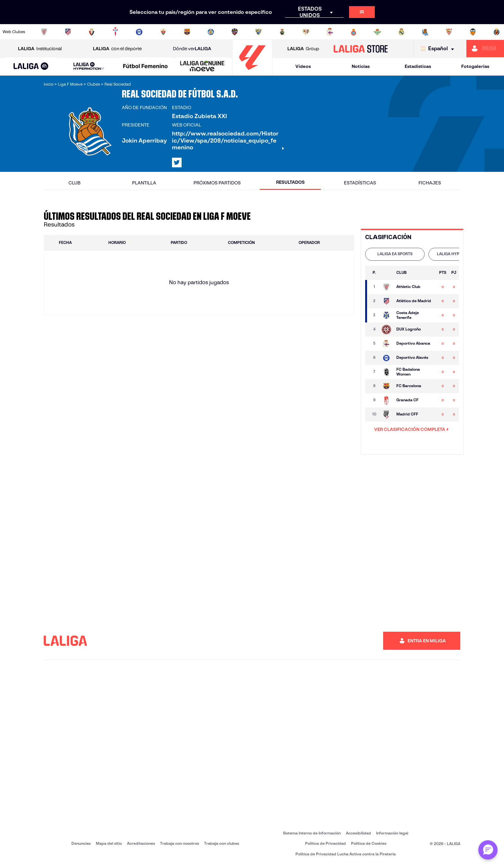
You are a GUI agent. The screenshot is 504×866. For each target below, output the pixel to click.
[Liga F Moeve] (145, 67)
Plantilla (144, 183)
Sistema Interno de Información (312, 833)
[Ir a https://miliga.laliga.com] (485, 49)
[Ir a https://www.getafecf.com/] (211, 32)
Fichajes (430, 183)
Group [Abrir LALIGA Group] (303, 49)
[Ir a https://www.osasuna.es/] (92, 32)
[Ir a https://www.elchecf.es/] (163, 32)
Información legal (392, 833)
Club (74, 183)
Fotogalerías (475, 66)
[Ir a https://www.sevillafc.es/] (449, 32)
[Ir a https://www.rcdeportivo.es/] (330, 32)
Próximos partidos (217, 183)
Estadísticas (418, 66)
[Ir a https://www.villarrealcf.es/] (497, 32)
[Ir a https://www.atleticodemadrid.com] (68, 32)
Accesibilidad (358, 833)
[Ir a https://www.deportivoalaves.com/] (139, 32)
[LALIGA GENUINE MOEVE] (202, 67)
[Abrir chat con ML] (488, 850)
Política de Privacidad (325, 843)
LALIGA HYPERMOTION (458, 254)
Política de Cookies (369, 843)
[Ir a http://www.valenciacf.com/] (473, 32)
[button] (31, 66)
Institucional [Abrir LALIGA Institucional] (40, 49)
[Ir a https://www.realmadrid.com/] (401, 32)
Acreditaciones (141, 843)
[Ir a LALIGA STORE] (361, 49)
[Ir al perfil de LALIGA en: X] (177, 163)
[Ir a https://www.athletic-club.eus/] (44, 32)
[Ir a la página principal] (252, 73)
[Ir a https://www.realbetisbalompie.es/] (377, 32)
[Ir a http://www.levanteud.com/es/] (235, 32)
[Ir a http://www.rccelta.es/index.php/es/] (115, 32)
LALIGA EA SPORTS (395, 254)
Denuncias (81, 843)
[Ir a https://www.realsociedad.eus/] (425, 32)
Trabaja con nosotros (180, 843)
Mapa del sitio (109, 843)
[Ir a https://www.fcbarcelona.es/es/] (187, 32)
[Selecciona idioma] (439, 49)
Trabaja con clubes (222, 843)
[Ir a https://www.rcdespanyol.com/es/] (354, 32)
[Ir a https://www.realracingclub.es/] (282, 32)
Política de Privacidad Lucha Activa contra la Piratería (346, 854)
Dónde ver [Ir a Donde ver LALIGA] (192, 49)
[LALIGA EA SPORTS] (31, 67)
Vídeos (303, 66)
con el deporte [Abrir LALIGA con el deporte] (117, 49)
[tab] (395, 254)
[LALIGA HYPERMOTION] (89, 66)
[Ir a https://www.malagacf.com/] (258, 32)
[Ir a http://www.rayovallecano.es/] (306, 32)
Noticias (361, 66)
